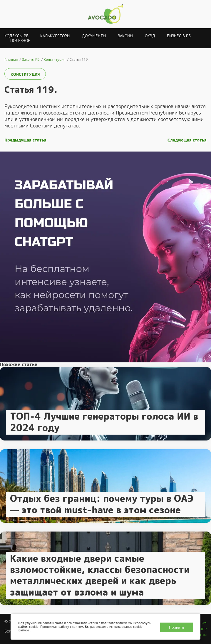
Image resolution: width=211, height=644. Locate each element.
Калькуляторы (55, 36)
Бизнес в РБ (179, 36)
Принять (177, 627)
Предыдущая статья (25, 140)
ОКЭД (150, 36)
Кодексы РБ (16, 36)
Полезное (20, 41)
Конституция (25, 74)
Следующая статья (187, 140)
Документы (94, 36)
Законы (125, 36)
